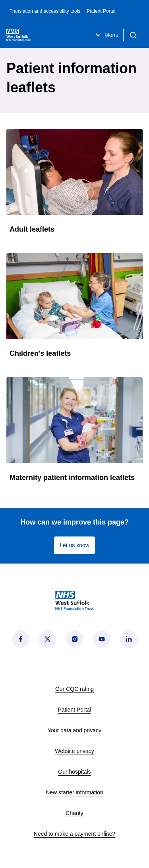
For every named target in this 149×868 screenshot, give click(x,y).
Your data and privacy (74, 730)
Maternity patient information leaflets (72, 478)
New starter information (74, 792)
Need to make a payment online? (74, 834)
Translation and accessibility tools (45, 11)
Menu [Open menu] (106, 35)
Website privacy (74, 751)
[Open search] (133, 35)
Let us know (74, 545)
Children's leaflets (40, 353)
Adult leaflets (32, 229)
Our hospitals (74, 772)
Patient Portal (101, 11)
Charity (74, 813)
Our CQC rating (74, 689)
